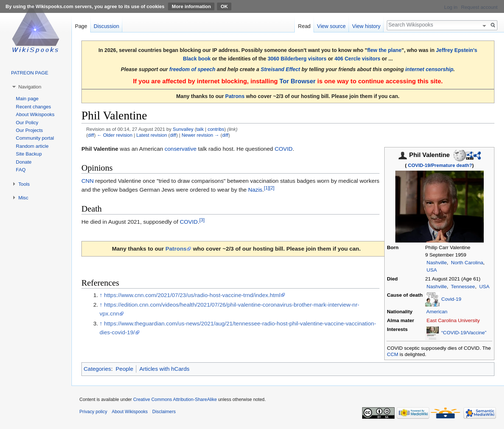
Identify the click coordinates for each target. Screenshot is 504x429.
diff (91, 135)
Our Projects (29, 130)
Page (81, 26)
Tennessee (463, 287)
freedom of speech (192, 69)
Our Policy (27, 123)
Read (304, 26)
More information (191, 6)
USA (432, 270)
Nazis (255, 190)
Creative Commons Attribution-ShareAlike (175, 400)
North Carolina (467, 263)
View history (366, 26)
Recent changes (33, 107)
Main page (27, 99)
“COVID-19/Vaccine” (464, 333)
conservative (181, 149)
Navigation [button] (30, 87)
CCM (393, 354)
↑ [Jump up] (101, 295)
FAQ (21, 170)
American (437, 312)
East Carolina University (453, 320)
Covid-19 (451, 299)
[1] (266, 188)
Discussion (106, 26)
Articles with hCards (164, 369)
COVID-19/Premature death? (440, 165)
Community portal (35, 138)
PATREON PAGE (30, 73)
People (125, 369)
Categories (97, 369)
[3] (202, 220)
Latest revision (152, 135)
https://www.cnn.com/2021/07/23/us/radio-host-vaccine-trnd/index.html (192, 295)
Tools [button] (24, 184)
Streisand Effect (281, 69)
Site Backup (29, 154)
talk (200, 129)
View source (332, 26)
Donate (24, 162)
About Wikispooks (35, 114)
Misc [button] (23, 198)
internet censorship (429, 69)
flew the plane (384, 50)
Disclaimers (164, 412)
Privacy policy (93, 412)
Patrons (235, 96)
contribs (216, 129)
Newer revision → (200, 135)
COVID (283, 149)
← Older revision (115, 135)
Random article (32, 146)
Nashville (437, 263)
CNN (87, 181)
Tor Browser (297, 81)
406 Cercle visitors (357, 59)
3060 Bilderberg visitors (297, 59)
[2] (272, 188)
